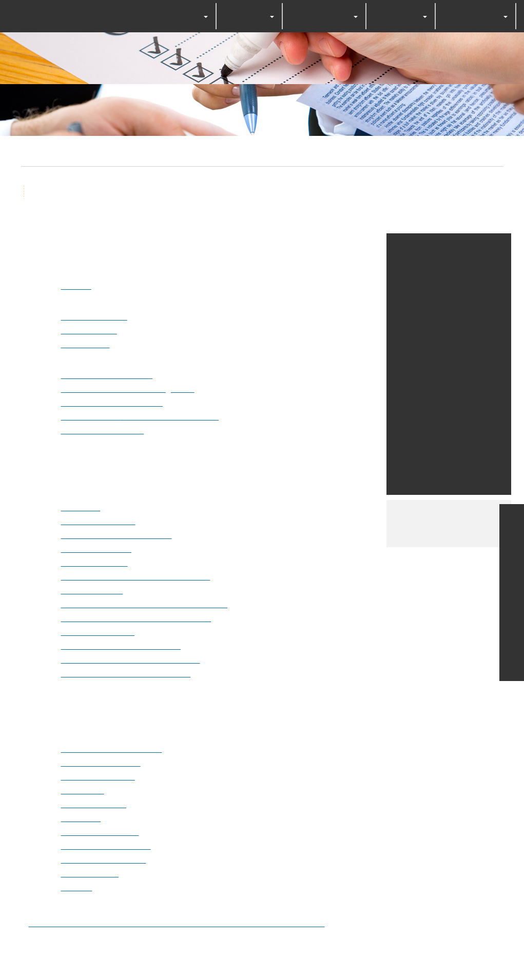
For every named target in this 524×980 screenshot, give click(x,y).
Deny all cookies (273, 524)
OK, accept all (192, 524)
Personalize (344, 524)
